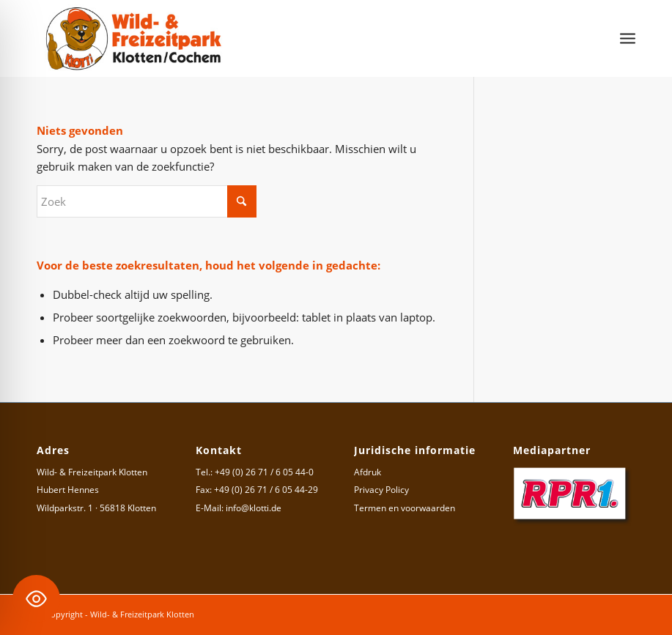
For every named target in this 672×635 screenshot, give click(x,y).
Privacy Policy (381, 490)
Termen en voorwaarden (405, 508)
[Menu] (628, 38)
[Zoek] (147, 201)
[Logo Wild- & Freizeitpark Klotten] (134, 38)
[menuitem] (628, 38)
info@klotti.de (254, 508)
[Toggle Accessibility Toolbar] (36, 599)
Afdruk (368, 472)
